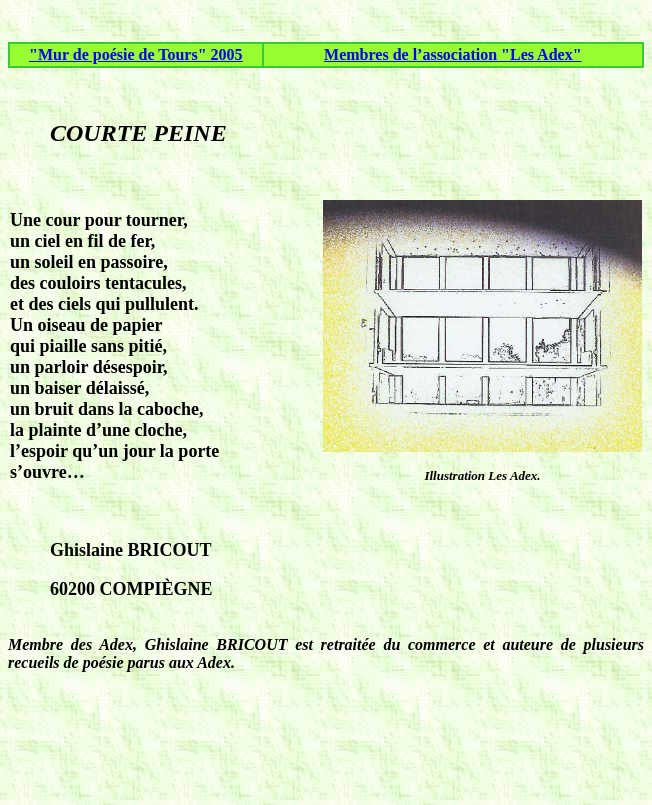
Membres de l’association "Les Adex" (452, 54)
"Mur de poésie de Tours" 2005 (136, 54)
